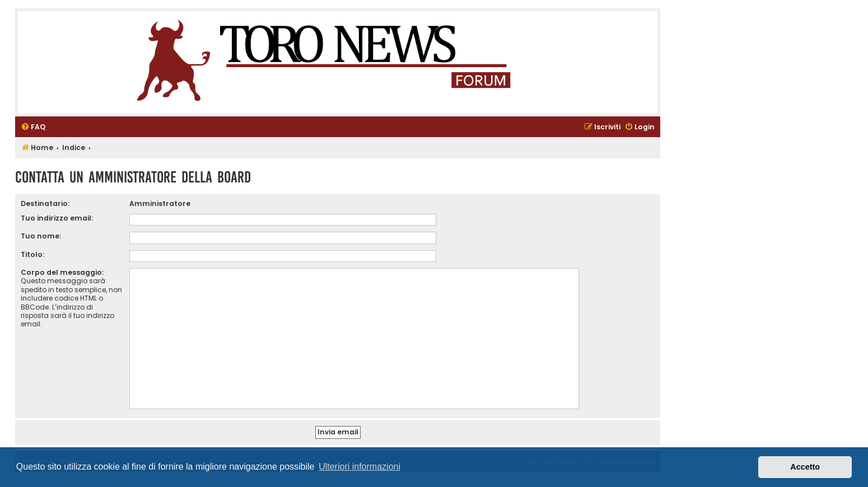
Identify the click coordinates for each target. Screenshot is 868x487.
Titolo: (32, 254)
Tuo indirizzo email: (57, 218)
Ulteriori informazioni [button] (360, 467)
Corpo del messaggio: (62, 272)
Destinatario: (45, 203)
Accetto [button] (805, 467)
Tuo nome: (41, 236)
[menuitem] (33, 127)
